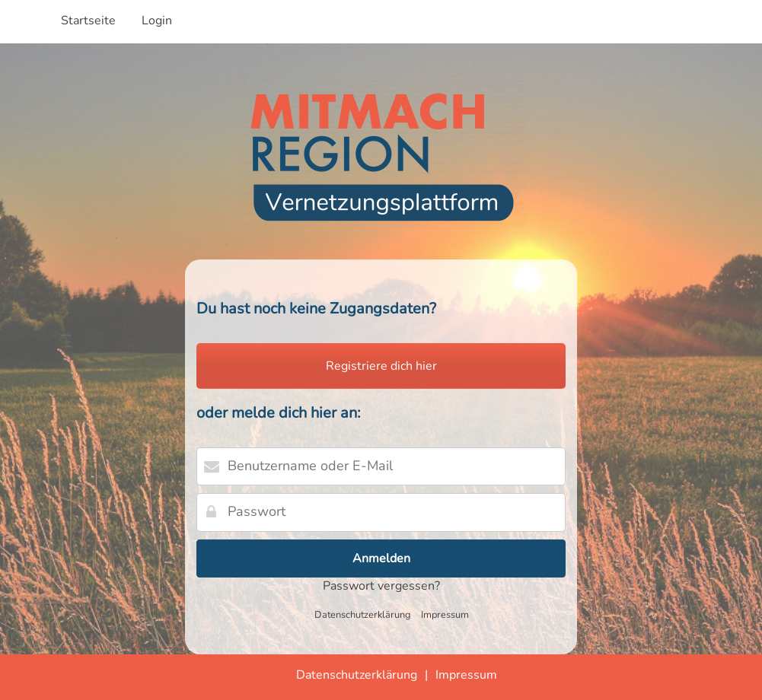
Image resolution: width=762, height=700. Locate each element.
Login (157, 21)
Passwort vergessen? (381, 586)
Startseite (88, 21)
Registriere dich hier (381, 366)
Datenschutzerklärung (363, 615)
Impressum (445, 615)
